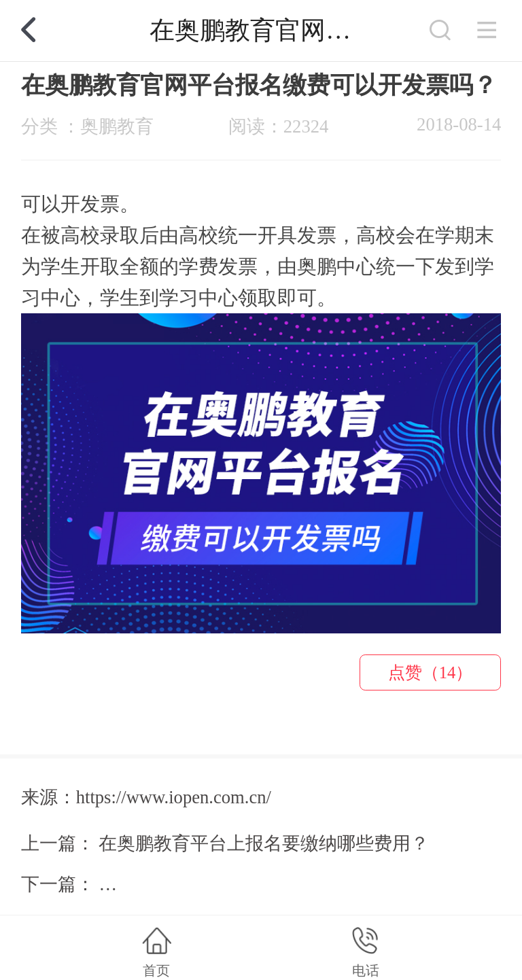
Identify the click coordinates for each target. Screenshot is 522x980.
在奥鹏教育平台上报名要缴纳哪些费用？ (264, 843)
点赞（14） (431, 672)
